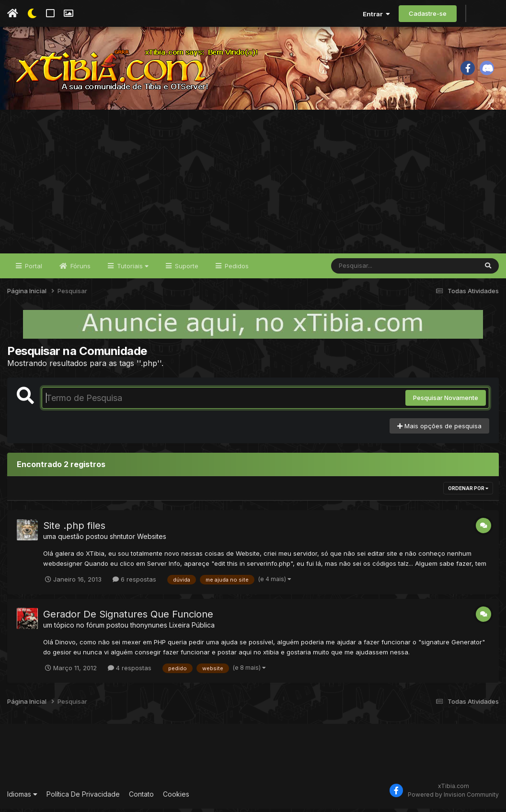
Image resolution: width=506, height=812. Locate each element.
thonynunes (149, 628)
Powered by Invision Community (453, 798)
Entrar (376, 14)
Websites (152, 540)
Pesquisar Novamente (446, 401)
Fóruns (80, 269)
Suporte (186, 269)
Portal (33, 269)
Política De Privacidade (83, 797)
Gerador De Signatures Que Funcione (128, 618)
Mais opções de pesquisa (439, 429)
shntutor (122, 540)
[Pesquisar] (368, 269)
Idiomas (22, 797)
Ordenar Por (468, 492)
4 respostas (130, 671)
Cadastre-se (428, 13)
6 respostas (134, 583)
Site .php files (74, 529)
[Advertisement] (253, 185)
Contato (141, 797)
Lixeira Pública (192, 628)
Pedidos (236, 269)
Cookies (176, 797)
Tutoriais (132, 269)
